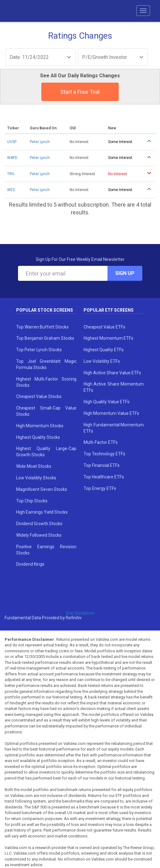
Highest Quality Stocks (38, 437)
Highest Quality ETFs (104, 350)
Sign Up (125, 273)
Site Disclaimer (80, 613)
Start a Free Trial (80, 92)
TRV (11, 174)
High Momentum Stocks (40, 426)
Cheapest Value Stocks (39, 396)
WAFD (12, 158)
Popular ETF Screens (109, 310)
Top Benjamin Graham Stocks (45, 338)
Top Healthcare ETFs (104, 477)
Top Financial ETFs (102, 465)
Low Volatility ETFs (102, 361)
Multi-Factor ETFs (101, 442)
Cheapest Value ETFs (104, 327)
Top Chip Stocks (32, 501)
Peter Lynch (40, 142)
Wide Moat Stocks (34, 466)
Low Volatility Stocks (36, 478)
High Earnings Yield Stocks (42, 512)
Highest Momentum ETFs (108, 338)
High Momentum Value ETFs (111, 413)
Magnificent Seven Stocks (42, 489)
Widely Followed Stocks (39, 535)
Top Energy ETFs (100, 488)
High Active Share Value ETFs (112, 373)
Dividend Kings (30, 564)
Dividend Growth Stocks (39, 524)
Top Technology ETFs (104, 454)
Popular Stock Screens (45, 310)
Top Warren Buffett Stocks (42, 327)
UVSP (12, 142)
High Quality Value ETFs (107, 402)
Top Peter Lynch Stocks (39, 350)
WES (11, 190)
